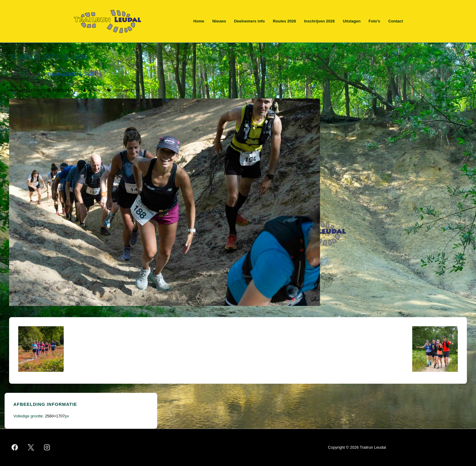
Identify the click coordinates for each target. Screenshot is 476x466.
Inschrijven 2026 (320, 21)
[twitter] (31, 447)
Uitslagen (352, 21)
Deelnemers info (249, 21)
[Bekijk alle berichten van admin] (92, 91)
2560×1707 (55, 416)
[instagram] (47, 447)
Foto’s (374, 21)
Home (199, 21)
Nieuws (219, 21)
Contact (396, 21)
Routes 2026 (285, 21)
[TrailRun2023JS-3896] (67, 91)
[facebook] (15, 447)
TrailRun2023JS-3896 (71, 74)
